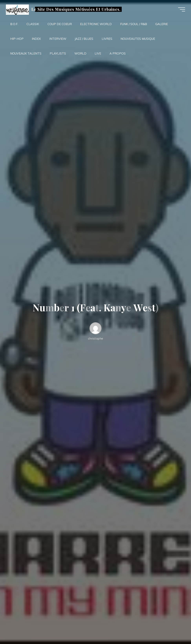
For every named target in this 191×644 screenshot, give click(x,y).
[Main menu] (182, 9)
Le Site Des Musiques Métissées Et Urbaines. (76, 9)
